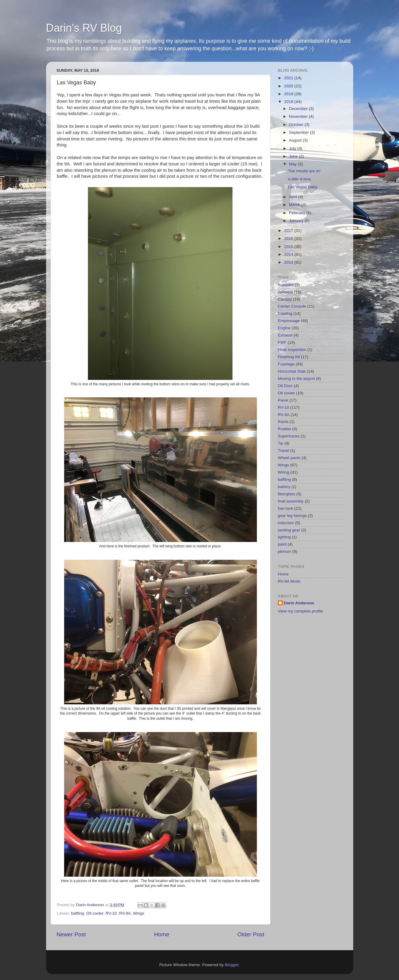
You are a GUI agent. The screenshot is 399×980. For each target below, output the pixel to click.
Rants (283, 422)
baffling (78, 913)
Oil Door (285, 386)
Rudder (285, 429)
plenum (285, 551)
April (294, 197)
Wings (139, 913)
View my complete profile (301, 611)
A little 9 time (299, 179)
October (297, 125)
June (294, 156)
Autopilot (286, 285)
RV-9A (125, 913)
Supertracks (289, 436)
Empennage (289, 321)
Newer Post (71, 934)
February (298, 213)
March (295, 205)
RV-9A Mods (289, 581)
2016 (289, 238)
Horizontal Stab (292, 371)
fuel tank (286, 508)
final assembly (291, 501)
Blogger (232, 965)
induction (286, 523)
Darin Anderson (299, 603)
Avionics (285, 292)
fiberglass (287, 494)
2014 (289, 254)
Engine (284, 328)
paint (282, 544)
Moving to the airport (296, 379)
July (293, 148)
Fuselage (286, 364)
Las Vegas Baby (303, 187)
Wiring (284, 472)
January (297, 221)
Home (162, 934)
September (300, 132)
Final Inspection (292, 350)
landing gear (289, 530)
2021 (289, 78)
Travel (284, 451)
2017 (289, 231)
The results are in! (304, 171)
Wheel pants (289, 458)
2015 (289, 247)
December (299, 109)
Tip (281, 443)
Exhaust (285, 335)
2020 (289, 86)
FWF (282, 342)
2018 (289, 102)
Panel (283, 400)
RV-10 (111, 913)
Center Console (292, 306)
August (296, 140)
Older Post (251, 934)
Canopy (285, 299)
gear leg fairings (292, 516)
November (299, 116)
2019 (289, 94)
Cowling (285, 313)
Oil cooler (95, 913)
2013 (289, 262)
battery (284, 487)
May (293, 164)
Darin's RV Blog (84, 28)
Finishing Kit (289, 357)
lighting (284, 537)
